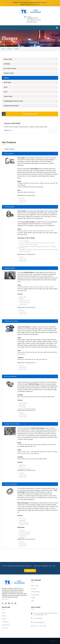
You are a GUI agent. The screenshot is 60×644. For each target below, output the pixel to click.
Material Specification (11, 106)
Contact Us (8, 130)
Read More (5, 599)
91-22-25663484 (38, 618)
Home (3, 49)
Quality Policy (5, 622)
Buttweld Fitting (35, 592)
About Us (4, 616)
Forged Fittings (9, 73)
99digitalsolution (54, 641)
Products (4, 619)
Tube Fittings (8, 96)
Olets (6, 92)
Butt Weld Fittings (10, 69)
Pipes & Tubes (8, 59)
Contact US (5, 628)
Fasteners (7, 64)
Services (10, 49)
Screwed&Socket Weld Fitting (13, 101)
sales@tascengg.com (39, 622)
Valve (6, 87)
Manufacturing (6, 625)
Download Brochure (30, 114)
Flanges (6, 78)
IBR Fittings (7, 82)
